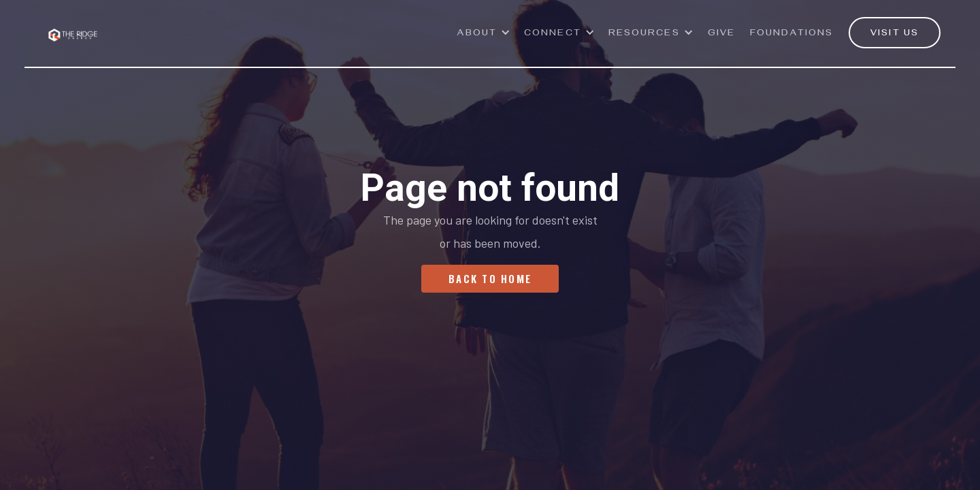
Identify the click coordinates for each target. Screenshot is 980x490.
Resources (644, 34)
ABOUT (477, 34)
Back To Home (490, 278)
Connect (553, 34)
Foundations (791, 34)
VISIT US (895, 34)
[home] (73, 27)
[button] (484, 40)
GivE (721, 34)
